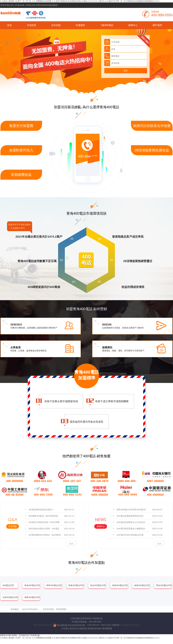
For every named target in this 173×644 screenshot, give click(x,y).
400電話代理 (8, 585)
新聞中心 (133, 25)
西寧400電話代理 (54, 585)
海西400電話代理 (32, 597)
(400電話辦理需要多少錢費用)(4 (140, 529)
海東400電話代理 (76, 585)
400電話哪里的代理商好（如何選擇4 (51, 535)
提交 (126, 71)
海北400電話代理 (98, 585)
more (71, 544)
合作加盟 (56, 25)
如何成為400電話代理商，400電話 (51, 529)
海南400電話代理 (142, 585)
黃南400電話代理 (120, 585)
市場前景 (32, 25)
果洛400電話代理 (164, 585)
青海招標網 (61, 609)
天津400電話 (48, 609)
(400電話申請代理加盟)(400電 (140, 535)
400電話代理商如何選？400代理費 (51, 522)
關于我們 (157, 25)
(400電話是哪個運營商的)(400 (140, 516)
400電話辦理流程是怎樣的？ (51, 510)
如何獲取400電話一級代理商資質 (51, 516)
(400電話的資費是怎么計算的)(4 (140, 522)
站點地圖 (124, 625)
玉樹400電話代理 (10, 597)
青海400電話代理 (32, 585)
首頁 (9, 25)
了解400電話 (107, 25)
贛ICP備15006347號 (43, 625)
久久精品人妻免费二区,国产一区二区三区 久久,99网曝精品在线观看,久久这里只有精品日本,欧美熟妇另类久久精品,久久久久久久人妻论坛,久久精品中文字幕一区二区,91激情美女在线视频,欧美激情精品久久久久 (80, 1)
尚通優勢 (80, 25)
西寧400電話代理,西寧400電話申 (140, 510)
